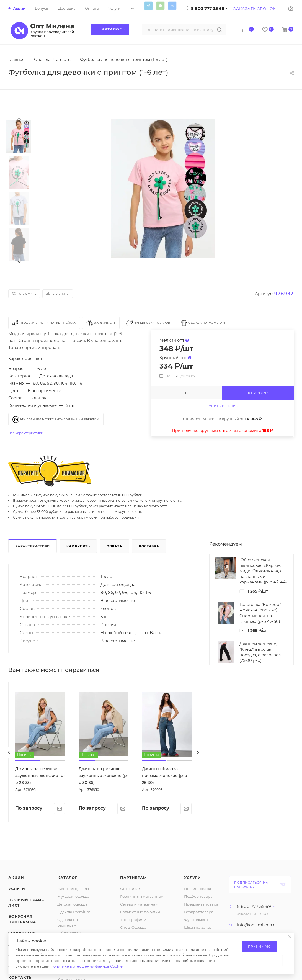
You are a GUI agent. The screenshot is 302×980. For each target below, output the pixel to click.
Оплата (114, 546)
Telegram (148, 6)
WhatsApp (160, 6)
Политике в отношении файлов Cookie (87, 966)
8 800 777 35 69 (208, 8)
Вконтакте (172, 6)
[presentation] (19, 118)
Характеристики (33, 546)
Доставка (149, 546)
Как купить (78, 546)
